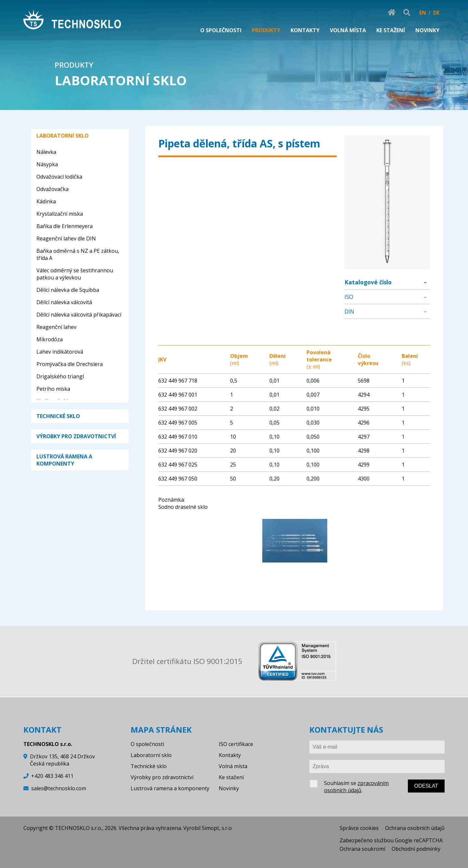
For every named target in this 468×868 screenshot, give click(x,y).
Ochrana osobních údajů (415, 828)
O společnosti (147, 744)
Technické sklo (149, 766)
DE (436, 13)
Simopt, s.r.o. (217, 828)
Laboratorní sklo (151, 755)
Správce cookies (359, 828)
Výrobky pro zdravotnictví (162, 777)
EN (423, 13)
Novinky (229, 788)
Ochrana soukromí (362, 849)
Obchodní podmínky (416, 849)
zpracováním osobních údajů (356, 787)
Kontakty (230, 755)
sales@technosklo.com (59, 788)
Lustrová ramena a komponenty (170, 788)
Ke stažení (231, 777)
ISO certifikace (236, 744)
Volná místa (233, 766)
